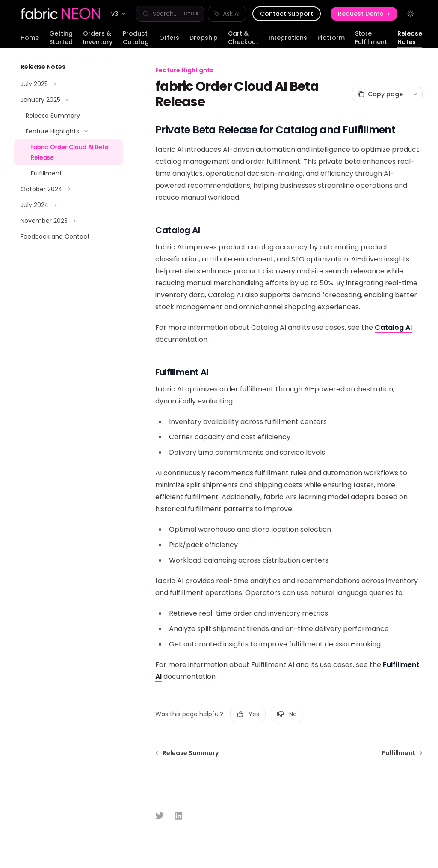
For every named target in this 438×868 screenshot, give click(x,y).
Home (30, 41)
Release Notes (410, 39)
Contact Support (287, 14)
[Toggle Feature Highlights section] (68, 131)
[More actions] (415, 94)
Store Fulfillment (371, 39)
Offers (169, 41)
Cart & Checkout (243, 39)
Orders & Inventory (98, 39)
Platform (331, 41)
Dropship (204, 41)
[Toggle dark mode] (411, 14)
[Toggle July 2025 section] (68, 84)
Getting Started (61, 39)
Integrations (288, 41)
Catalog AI (393, 327)
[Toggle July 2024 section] (68, 205)
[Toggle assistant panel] (227, 14)
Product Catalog (136, 39)
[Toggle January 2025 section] (68, 100)
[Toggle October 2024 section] (68, 189)
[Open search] (170, 14)
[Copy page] (380, 94)
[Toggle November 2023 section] (68, 221)
